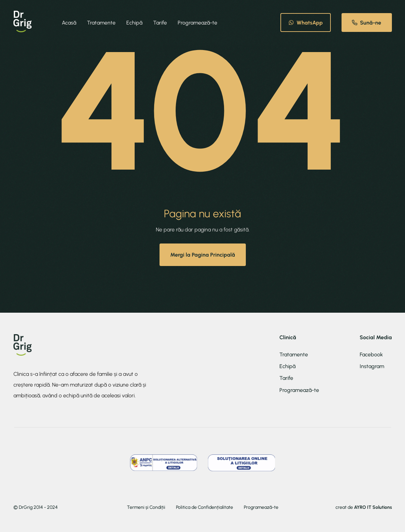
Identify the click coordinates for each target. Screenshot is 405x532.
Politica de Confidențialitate (205, 507)
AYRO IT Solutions (373, 507)
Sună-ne (367, 23)
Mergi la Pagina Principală (203, 255)
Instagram (372, 366)
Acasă (69, 23)
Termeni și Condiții (146, 507)
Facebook (371, 354)
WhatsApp (306, 23)
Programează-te (197, 23)
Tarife (160, 23)
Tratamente (101, 23)
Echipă (134, 23)
